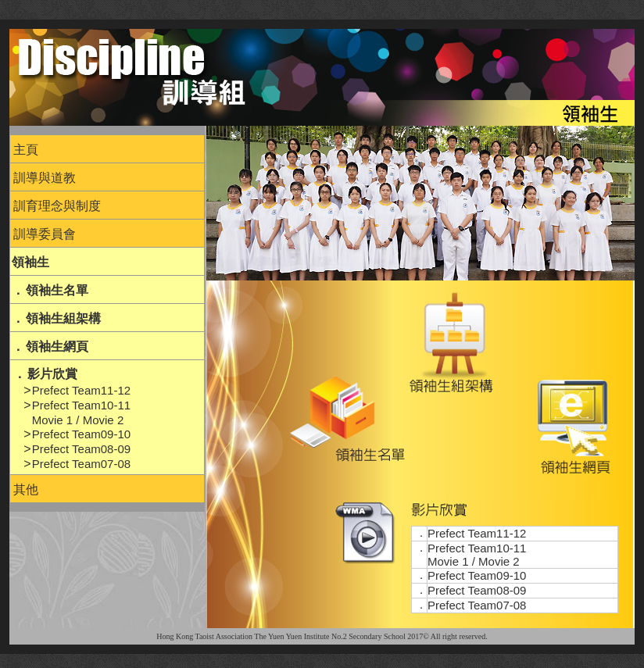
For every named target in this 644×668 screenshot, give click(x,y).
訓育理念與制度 (57, 206)
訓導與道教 (45, 178)
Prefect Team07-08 (81, 464)
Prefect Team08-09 (81, 449)
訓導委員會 (45, 234)
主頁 (26, 150)
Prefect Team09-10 (81, 434)
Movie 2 (104, 420)
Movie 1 (53, 420)
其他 (26, 489)
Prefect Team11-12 (81, 390)
